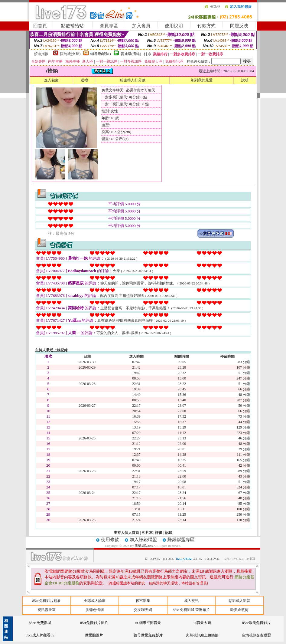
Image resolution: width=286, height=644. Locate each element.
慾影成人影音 (239, 601)
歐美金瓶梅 (239, 610)
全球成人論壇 (95, 601)
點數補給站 (72, 26)
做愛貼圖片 (94, 635)
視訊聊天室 (47, 610)
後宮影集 (143, 601)
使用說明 (174, 26)
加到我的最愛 (202, 80)
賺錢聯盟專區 (181, 540)
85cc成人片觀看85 (40, 635)
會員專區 (109, 26)
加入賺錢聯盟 (143, 540)
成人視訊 (191, 601)
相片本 (147, 533)
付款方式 (206, 26)
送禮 (84, 80)
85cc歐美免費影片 (257, 623)
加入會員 (141, 26)
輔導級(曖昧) (101, 54)
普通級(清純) (131, 54)
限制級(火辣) (70, 54)
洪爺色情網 (95, 610)
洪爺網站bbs (144, 546)
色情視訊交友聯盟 (256, 635)
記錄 (169, 533)
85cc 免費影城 (40, 623)
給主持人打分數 (133, 80)
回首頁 (40, 26)
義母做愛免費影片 (148, 635)
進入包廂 (51, 80)
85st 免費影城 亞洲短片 (191, 610)
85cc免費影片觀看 (46, 601)
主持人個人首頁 (126, 533)
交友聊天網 (143, 610)
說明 (245, 80)
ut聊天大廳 (202, 623)
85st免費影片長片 (94, 623)
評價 (159, 533)
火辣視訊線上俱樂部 (202, 635)
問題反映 (239, 26)
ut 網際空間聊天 (148, 623)
